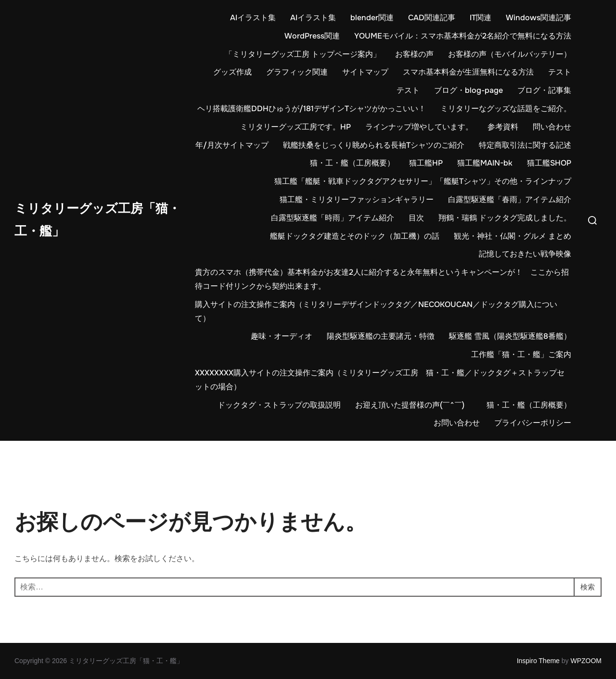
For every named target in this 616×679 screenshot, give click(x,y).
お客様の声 (414, 54)
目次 (416, 218)
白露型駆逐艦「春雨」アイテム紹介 (510, 199)
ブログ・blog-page (468, 90)
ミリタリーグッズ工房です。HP (295, 127)
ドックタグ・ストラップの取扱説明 (279, 405)
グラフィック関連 (297, 72)
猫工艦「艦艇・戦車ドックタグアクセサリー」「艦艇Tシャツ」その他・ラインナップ (423, 181)
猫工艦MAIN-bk (485, 163)
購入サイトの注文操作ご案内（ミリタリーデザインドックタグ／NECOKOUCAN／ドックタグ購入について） (376, 311)
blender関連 (372, 18)
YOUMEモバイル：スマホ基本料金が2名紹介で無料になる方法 (463, 36)
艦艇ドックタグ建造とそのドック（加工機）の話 (355, 236)
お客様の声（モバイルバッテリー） (510, 54)
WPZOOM (586, 661)
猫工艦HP (426, 163)
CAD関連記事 (432, 18)
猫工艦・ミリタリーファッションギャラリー (357, 199)
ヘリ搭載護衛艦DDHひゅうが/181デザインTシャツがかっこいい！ (312, 109)
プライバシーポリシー (533, 423)
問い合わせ (552, 127)
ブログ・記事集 (544, 90)
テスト (560, 72)
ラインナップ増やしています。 (419, 127)
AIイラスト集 (253, 18)
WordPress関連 (312, 36)
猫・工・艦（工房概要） (352, 163)
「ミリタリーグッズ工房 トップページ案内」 (303, 54)
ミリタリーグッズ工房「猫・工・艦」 (97, 220)
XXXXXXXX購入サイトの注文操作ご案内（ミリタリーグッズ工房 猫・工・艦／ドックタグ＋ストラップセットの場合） (380, 380)
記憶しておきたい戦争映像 (525, 254)
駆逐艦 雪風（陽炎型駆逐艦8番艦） (510, 336)
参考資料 (503, 127)
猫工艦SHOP (549, 163)
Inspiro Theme (538, 661)
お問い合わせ (457, 423)
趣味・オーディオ (282, 336)
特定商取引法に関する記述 (525, 145)
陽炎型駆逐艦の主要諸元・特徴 (381, 336)
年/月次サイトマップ (232, 145)
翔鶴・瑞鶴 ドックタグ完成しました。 (505, 218)
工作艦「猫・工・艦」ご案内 (521, 354)
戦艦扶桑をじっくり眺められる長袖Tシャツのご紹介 (374, 145)
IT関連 (481, 18)
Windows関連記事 (539, 18)
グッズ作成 (232, 72)
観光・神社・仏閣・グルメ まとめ (513, 236)
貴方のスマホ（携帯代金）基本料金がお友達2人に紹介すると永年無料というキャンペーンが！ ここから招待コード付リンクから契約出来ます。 (382, 279)
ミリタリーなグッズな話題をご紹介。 (506, 109)
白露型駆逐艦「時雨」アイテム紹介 (333, 218)
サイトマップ (365, 72)
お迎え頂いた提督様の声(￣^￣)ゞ (414, 405)
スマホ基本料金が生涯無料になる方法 (468, 72)
